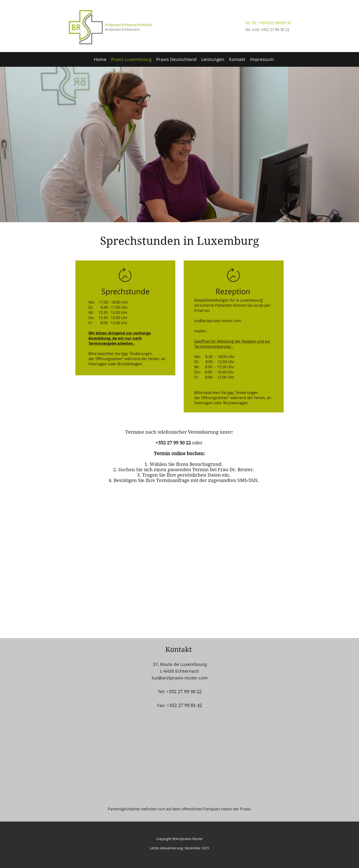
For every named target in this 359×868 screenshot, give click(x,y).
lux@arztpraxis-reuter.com (180, 678)
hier (125, 354)
